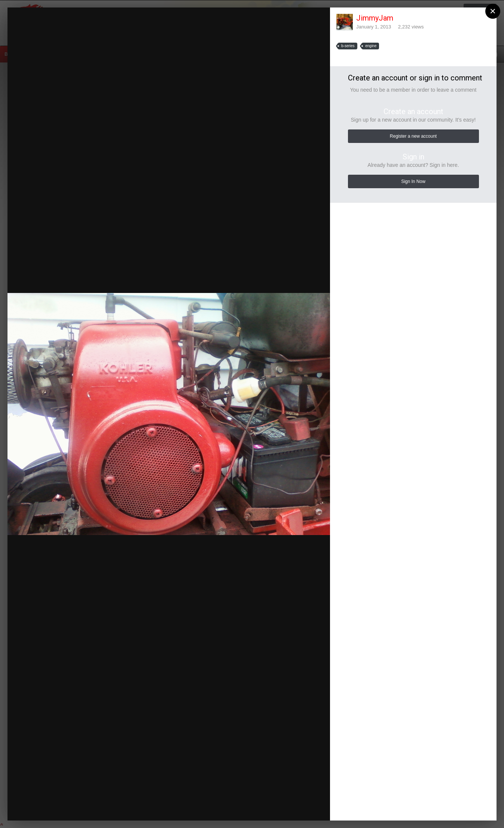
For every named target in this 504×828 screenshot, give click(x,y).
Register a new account (413, 136)
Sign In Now (413, 181)
